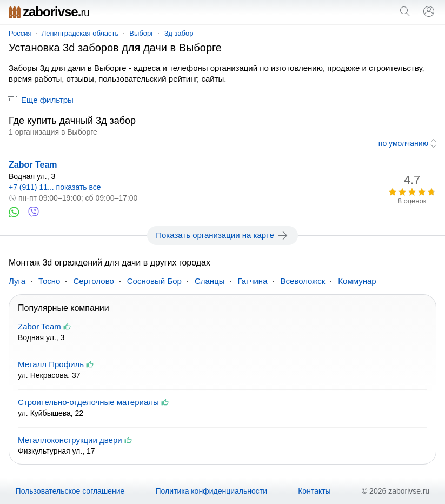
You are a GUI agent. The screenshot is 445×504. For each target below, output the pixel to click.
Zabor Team (33, 165)
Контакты (314, 491)
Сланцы (210, 281)
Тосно (49, 281)
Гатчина (253, 281)
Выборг (141, 33)
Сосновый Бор (154, 281)
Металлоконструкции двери (70, 440)
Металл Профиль (51, 364)
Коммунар (357, 281)
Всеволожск (303, 281)
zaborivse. (49, 12)
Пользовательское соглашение (70, 491)
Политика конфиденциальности (211, 491)
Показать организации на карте (222, 235)
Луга (17, 281)
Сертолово (93, 281)
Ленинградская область (80, 33)
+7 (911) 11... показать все (55, 187)
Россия (20, 33)
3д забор (179, 33)
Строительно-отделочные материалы (88, 402)
